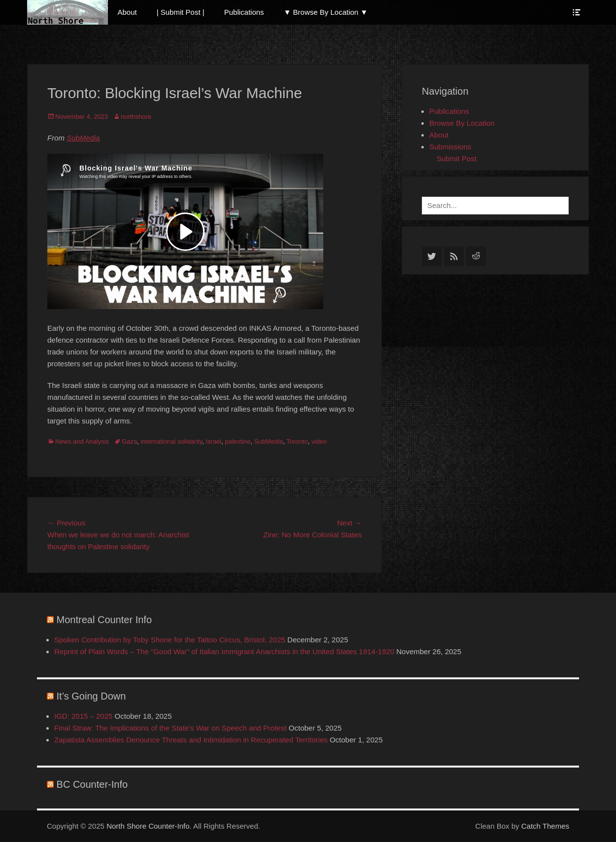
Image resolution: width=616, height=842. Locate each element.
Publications (244, 12)
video (319, 441)
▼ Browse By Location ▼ (326, 12)
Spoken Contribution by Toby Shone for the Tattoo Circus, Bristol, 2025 (170, 640)
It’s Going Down (91, 696)
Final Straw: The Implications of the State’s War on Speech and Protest (171, 728)
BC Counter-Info (92, 784)
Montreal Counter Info (104, 620)
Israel (213, 441)
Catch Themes (545, 826)
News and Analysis (82, 441)
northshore (136, 117)
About (127, 12)
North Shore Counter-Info (148, 826)
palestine (238, 441)
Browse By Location (462, 123)
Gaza (129, 441)
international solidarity (171, 441)
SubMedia (83, 138)
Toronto (297, 441)
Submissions (450, 147)
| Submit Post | (181, 12)
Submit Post (457, 158)
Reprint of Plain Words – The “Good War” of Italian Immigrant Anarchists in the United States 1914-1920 (224, 651)
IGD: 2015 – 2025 (83, 716)
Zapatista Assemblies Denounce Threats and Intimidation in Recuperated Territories (191, 740)
